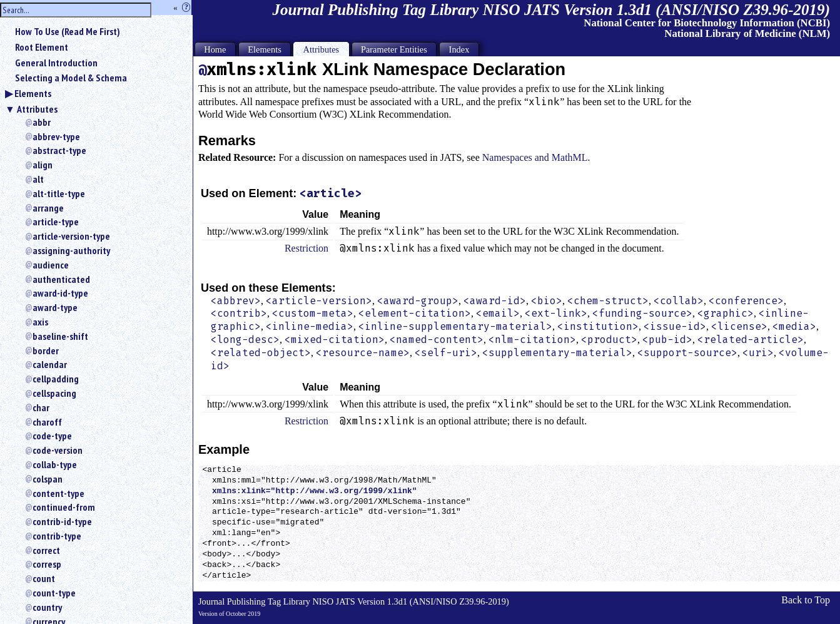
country (47, 607)
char (41, 407)
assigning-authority (71, 250)
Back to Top (806, 600)
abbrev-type (56, 136)
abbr (42, 122)
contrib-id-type (62, 521)
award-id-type (60, 293)
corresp (47, 564)
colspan (48, 479)
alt (38, 179)
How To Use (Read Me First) (68, 31)
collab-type (55, 464)
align (43, 165)
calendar (50, 364)
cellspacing (54, 393)
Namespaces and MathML (535, 157)
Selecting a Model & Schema (71, 78)
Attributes (37, 109)
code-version (58, 450)
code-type (52, 436)
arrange (48, 208)
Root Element (42, 47)
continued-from (64, 507)
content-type (58, 493)
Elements (33, 93)
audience (51, 265)
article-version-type (71, 236)
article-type (56, 222)
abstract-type (59, 150)
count (44, 578)
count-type (54, 593)
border (46, 350)
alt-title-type (59, 193)
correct (46, 550)
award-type (55, 307)
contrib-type (57, 536)
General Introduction (56, 63)
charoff (47, 422)
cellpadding (56, 379)
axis (40, 322)
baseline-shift (60, 336)
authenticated (61, 279)
